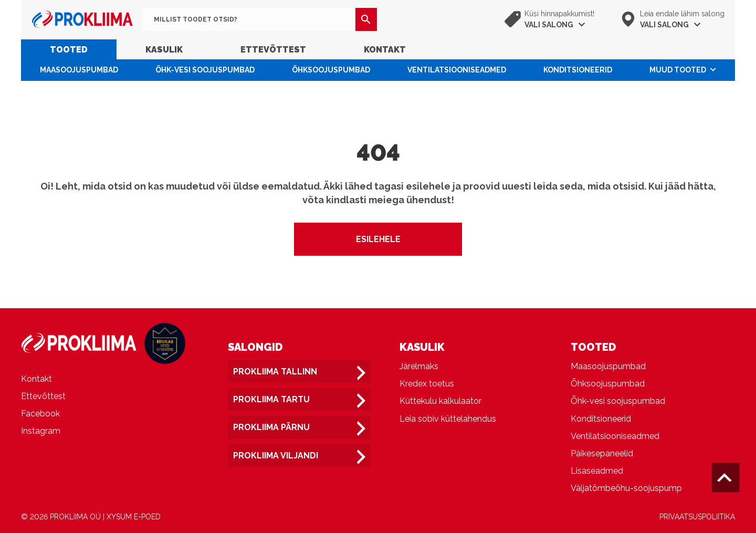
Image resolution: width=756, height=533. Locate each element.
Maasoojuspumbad (79, 70)
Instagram (41, 431)
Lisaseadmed (597, 471)
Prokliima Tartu (271, 399)
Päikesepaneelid (602, 453)
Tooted (69, 50)
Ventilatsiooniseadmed (457, 70)
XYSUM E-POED (134, 517)
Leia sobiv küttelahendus (448, 419)
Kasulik (164, 50)
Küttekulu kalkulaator (440, 401)
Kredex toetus (427, 384)
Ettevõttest (273, 50)
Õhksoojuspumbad (331, 70)
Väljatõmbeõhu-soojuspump (626, 488)
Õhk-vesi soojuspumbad (205, 70)
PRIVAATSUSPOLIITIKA (697, 517)
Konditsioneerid (578, 70)
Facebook (40, 414)
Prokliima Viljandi (276, 456)
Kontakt (385, 50)
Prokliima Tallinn (275, 372)
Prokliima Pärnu (271, 427)
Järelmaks (419, 366)
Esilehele (378, 239)
